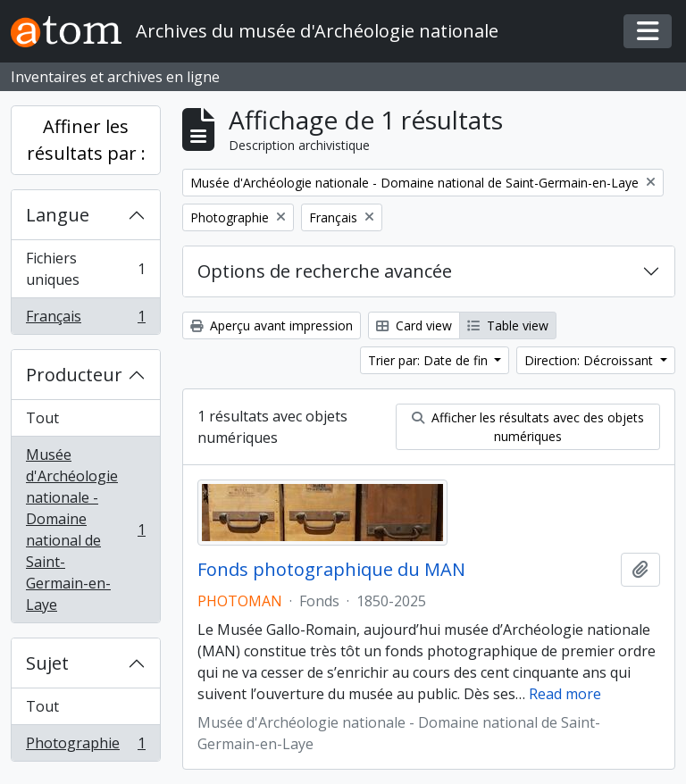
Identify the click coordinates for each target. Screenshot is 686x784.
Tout (42, 418)
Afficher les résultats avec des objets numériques (528, 427)
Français (85, 320)
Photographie (85, 746)
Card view (414, 325)
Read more (565, 694)
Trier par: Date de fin (430, 360)
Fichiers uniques (85, 269)
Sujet (47, 663)
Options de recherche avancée (325, 271)
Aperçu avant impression (272, 325)
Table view (508, 325)
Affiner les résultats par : (86, 140)
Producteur (74, 375)
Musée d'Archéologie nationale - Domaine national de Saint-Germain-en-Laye (85, 530)
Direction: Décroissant (590, 360)
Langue (58, 215)
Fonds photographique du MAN (331, 570)
